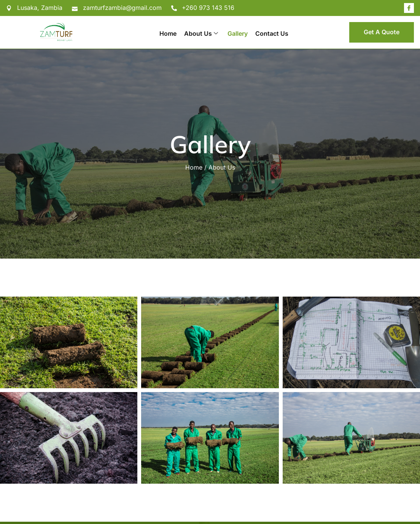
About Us (201, 33)
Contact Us (272, 33)
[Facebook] (409, 8)
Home (168, 33)
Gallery (238, 33)
